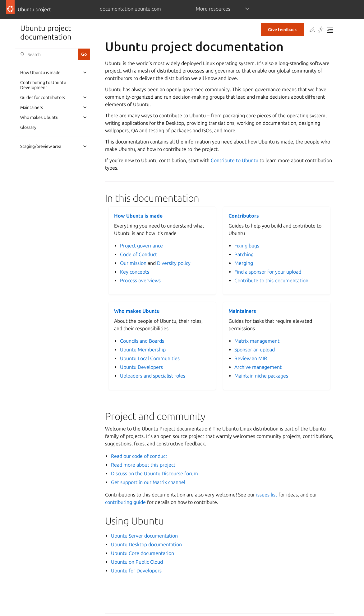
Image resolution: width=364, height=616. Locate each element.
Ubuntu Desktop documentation (146, 544)
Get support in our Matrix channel (148, 482)
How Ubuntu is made (40, 73)
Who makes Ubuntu (39, 117)
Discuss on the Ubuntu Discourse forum (154, 473)
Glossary (28, 127)
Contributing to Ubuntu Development (43, 85)
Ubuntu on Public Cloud (137, 562)
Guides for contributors (43, 97)
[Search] (47, 54)
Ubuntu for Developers (136, 571)
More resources (213, 9)
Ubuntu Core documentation (143, 553)
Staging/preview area (41, 146)
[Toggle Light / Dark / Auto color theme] (321, 30)
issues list (267, 495)
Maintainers (32, 107)
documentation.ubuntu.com (130, 9)
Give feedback (282, 30)
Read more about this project (143, 465)
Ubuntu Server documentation (144, 536)
